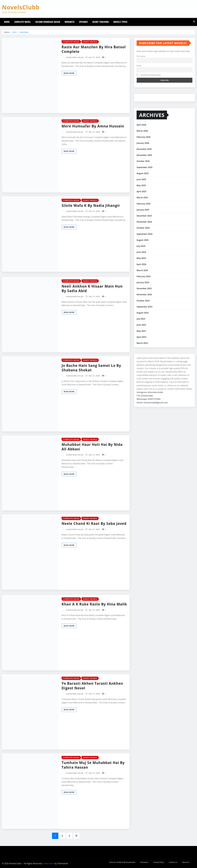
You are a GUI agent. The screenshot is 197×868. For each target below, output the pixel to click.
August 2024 (143, 240)
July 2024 (141, 246)
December (24, 32)
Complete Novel (22, 22)
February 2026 (143, 137)
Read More (69, 73)
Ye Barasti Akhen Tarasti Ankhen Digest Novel (92, 686)
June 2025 (141, 179)
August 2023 (143, 313)
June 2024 (141, 252)
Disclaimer (144, 862)
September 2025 (144, 167)
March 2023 (142, 343)
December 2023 (144, 288)
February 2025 (143, 204)
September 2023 (144, 307)
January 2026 (143, 143)
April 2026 (141, 125)
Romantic (70, 22)
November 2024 (144, 222)
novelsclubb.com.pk (75, 57)
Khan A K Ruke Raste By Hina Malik (94, 604)
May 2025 (141, 185)
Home (7, 22)
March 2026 (142, 131)
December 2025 (144, 149)
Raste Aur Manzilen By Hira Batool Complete (94, 49)
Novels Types (120, 22)
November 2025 (144, 155)
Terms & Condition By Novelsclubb (122, 862)
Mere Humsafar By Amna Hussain (93, 126)
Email (139, 66)
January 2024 (143, 282)
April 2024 (141, 264)
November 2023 (144, 294)
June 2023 (141, 325)
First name (141, 56)
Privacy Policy (159, 862)
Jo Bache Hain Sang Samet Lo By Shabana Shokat (91, 368)
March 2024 (142, 270)
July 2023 (141, 319)
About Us (186, 862)
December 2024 (144, 216)
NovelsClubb (21, 7)
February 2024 (143, 276)
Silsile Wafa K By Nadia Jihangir (91, 205)
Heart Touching (101, 22)
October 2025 (143, 161)
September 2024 (144, 234)
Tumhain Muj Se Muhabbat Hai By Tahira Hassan (93, 765)
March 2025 (142, 198)
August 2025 (143, 173)
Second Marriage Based (48, 22)
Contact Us (173, 862)
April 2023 (141, 337)
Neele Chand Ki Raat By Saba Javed (94, 523)
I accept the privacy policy (149, 75)
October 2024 (143, 228)
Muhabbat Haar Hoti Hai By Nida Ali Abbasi (92, 447)
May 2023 (141, 331)
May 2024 (141, 258)
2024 (14, 32)
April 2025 (141, 191)
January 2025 (143, 210)
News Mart (49, 863)
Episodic (84, 22)
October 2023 (143, 301)
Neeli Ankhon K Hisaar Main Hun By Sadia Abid (92, 288)
